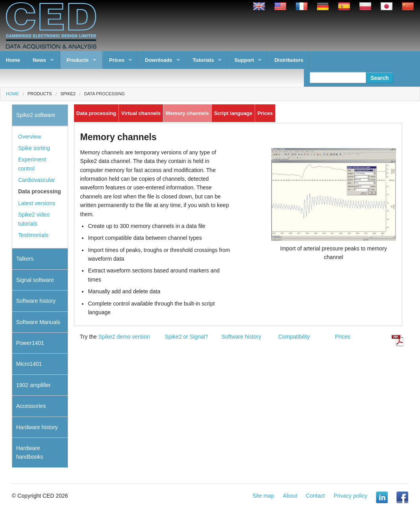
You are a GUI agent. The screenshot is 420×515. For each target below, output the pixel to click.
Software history (241, 337)
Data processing (105, 94)
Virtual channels (141, 113)
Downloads (158, 60)
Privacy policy (350, 496)
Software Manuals (38, 322)
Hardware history (37, 427)
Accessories (31, 406)
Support (244, 60)
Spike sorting (34, 148)
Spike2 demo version (124, 337)
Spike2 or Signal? (187, 337)
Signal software (35, 280)
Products (78, 60)
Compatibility (294, 337)
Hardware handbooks (30, 452)
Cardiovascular (36, 180)
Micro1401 (29, 364)
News (39, 60)
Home (13, 60)
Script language (233, 113)
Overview (30, 137)
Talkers (25, 259)
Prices (117, 60)
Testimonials (33, 235)
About (290, 496)
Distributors (289, 60)
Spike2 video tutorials (34, 219)
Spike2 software (36, 115)
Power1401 (30, 343)
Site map (263, 496)
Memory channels (187, 113)
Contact (315, 496)
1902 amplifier (33, 385)
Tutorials (204, 60)
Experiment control (32, 164)
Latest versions (37, 203)
